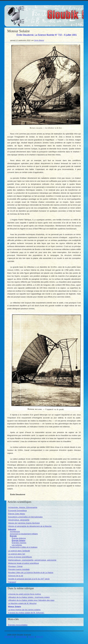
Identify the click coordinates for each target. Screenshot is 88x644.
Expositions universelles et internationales (25, 517)
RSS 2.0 (39, 637)
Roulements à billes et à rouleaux (24, 547)
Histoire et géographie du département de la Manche (30, 526)
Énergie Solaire (19, 541)
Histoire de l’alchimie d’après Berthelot (24, 523)
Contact (31, 637)
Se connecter (21, 637)
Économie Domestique (17, 511)
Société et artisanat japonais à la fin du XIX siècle (29, 579)
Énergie (13, 536)
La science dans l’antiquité (19, 551)
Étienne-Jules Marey (17, 514)
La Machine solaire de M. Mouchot (22, 603)
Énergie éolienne (19, 538)
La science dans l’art (17, 554)
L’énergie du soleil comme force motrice (24, 594)
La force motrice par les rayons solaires (24, 610)
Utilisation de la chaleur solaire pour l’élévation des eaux (31, 600)
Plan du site (9, 637)
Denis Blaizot (39, 40)
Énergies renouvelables (18, 625)
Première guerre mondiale (19, 569)
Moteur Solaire (14, 606)
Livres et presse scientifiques (20, 557)
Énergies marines (19, 543)
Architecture (15, 531)
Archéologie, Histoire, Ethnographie (23, 507)
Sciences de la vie (16, 576)
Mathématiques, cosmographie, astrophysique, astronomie (32, 560)
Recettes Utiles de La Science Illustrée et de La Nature (31, 573)
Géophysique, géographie (19, 520)
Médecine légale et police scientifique (23, 563)
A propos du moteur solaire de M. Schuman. (26, 613)
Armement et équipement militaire (24, 534)
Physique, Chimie (15, 566)
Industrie (12, 529)
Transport (12, 582)
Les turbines (17, 545)
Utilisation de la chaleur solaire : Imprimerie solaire (29, 597)
